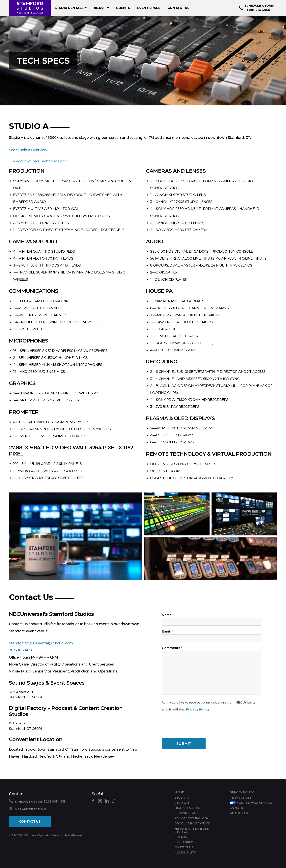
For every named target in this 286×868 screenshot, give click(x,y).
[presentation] (192, 732)
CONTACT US (178, 8)
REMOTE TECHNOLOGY (191, 818)
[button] (75, 536)
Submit (184, 744)
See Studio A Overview (28, 150)
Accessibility (185, 852)
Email (167, 631)
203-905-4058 (21, 650)
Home (179, 792)
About (101, 8)
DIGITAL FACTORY (188, 808)
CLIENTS (123, 8)
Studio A (182, 798)
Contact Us (30, 822)
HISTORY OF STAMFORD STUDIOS (192, 830)
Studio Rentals (71, 8)
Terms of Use (241, 798)
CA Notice (238, 808)
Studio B (182, 803)
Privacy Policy (198, 709)
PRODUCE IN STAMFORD (193, 823)
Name (168, 615)
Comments (172, 648)
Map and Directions (31, 809)
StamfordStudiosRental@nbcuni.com (41, 643)
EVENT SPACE (149, 8)
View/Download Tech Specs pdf (39, 161)
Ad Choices (239, 813)
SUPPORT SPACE (187, 813)
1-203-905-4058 (257, 8)
